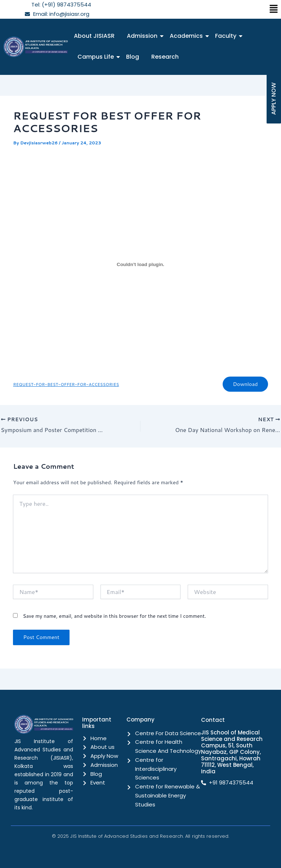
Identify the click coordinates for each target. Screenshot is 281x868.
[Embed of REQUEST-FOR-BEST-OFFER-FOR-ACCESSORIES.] (140, 264)
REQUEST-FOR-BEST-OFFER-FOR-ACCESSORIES (66, 384)
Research (165, 57)
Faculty (227, 36)
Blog (133, 57)
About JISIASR (94, 36)
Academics (188, 36)
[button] (274, 9)
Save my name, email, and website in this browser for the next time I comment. (114, 616)
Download (245, 384)
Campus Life (97, 57)
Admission (143, 36)
